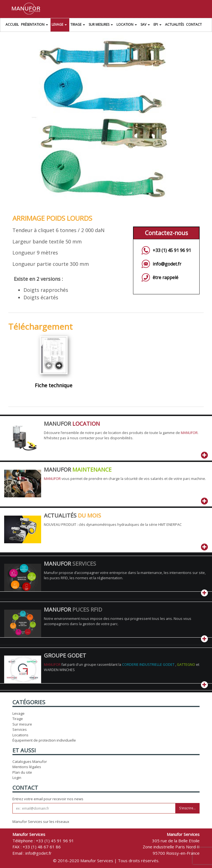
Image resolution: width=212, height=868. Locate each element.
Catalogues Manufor (30, 762)
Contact (194, 24)
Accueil (12, 24)
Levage (60, 25)
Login (17, 778)
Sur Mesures (101, 25)
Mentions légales (27, 767)
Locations (20, 735)
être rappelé (165, 277)
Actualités (174, 24)
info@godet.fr (167, 264)
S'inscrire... (187, 808)
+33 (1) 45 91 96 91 (172, 250)
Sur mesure (22, 724)
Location (127, 25)
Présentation (35, 25)
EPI (158, 25)
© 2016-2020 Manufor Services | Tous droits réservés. (106, 861)
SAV (146, 25)
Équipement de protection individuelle (44, 740)
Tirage (78, 25)
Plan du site (22, 772)
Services (20, 729)
